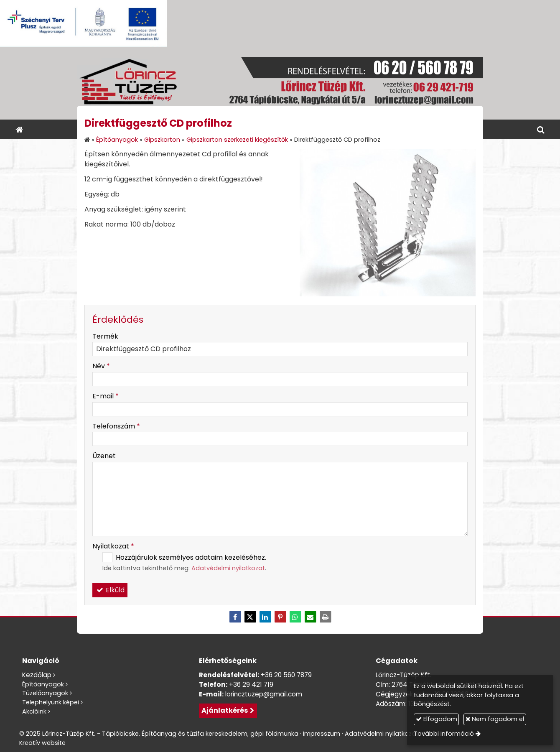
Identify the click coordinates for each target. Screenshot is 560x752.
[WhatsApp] (295, 617)
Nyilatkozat (113, 546)
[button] (541, 129)
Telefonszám (116, 426)
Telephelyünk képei (51, 702)
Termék (105, 336)
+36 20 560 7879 (286, 675)
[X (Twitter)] (250, 617)
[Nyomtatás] (325, 617)
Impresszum (322, 734)
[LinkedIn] (265, 617)
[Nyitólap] (280, 83)
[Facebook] (235, 617)
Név (101, 366)
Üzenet (104, 456)
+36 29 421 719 (251, 684)
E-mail (106, 396)
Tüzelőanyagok (45, 693)
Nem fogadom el (495, 719)
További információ (444, 734)
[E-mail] (310, 617)
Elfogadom (437, 719)
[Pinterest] (280, 617)
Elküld (110, 590)
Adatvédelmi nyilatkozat (228, 568)
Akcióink (34, 711)
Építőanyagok (43, 684)
